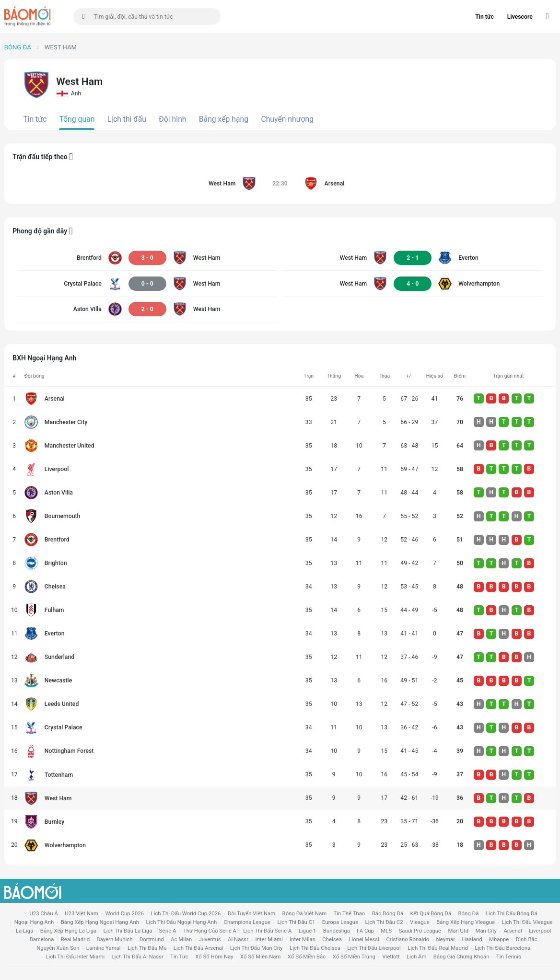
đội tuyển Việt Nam (251, 913)
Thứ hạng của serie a (210, 931)
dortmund (152, 939)
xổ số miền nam (261, 957)
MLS (386, 931)
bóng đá (469, 913)
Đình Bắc (527, 939)
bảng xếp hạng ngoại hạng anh (100, 922)
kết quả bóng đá (431, 913)
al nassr (238, 939)
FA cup (365, 931)
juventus (210, 939)
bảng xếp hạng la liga (68, 931)
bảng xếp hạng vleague (466, 922)
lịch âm (416, 957)
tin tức (179, 957)
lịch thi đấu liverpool (374, 948)
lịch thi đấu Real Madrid (438, 948)
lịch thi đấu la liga (128, 931)
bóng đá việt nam (305, 913)
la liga (25, 931)
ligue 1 (308, 931)
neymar (446, 939)
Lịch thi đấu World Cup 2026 (186, 913)
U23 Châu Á (43, 913)
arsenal (513, 931)
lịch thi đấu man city (257, 948)
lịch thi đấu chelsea (315, 948)
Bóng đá (18, 47)
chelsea (332, 939)
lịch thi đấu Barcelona (502, 948)
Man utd (458, 931)
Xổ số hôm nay (214, 957)
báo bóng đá (388, 913)
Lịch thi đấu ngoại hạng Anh (181, 922)
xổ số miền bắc (307, 957)
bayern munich (115, 939)
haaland (472, 939)
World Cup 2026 (124, 913)
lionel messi (364, 939)
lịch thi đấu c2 (384, 922)
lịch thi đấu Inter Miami (75, 957)
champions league (247, 922)
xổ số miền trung (354, 957)
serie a (168, 931)
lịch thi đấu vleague (527, 922)
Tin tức (484, 17)
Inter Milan (303, 939)
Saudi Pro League (420, 931)
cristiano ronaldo (408, 939)
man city (486, 931)
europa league (340, 922)
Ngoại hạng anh (34, 922)
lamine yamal (104, 948)
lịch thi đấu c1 (296, 922)
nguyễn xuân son (58, 948)
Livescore (520, 17)
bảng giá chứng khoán (461, 957)
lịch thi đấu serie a (267, 931)
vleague (420, 922)
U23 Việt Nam (82, 913)
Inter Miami (269, 939)
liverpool (540, 931)
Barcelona (42, 939)
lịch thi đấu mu (147, 948)
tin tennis (509, 957)
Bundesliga (337, 931)
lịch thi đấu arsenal (198, 948)
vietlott (391, 957)
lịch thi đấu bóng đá (512, 913)
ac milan (181, 939)
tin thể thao (350, 913)
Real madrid (75, 939)
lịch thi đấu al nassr (138, 957)
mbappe (499, 939)
